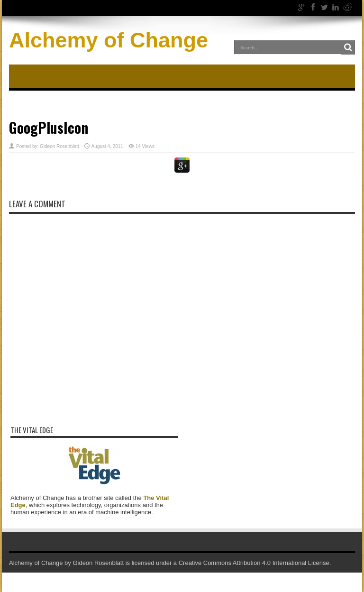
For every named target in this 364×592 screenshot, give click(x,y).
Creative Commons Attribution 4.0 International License (254, 563)
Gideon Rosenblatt (59, 146)
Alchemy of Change (109, 40)
